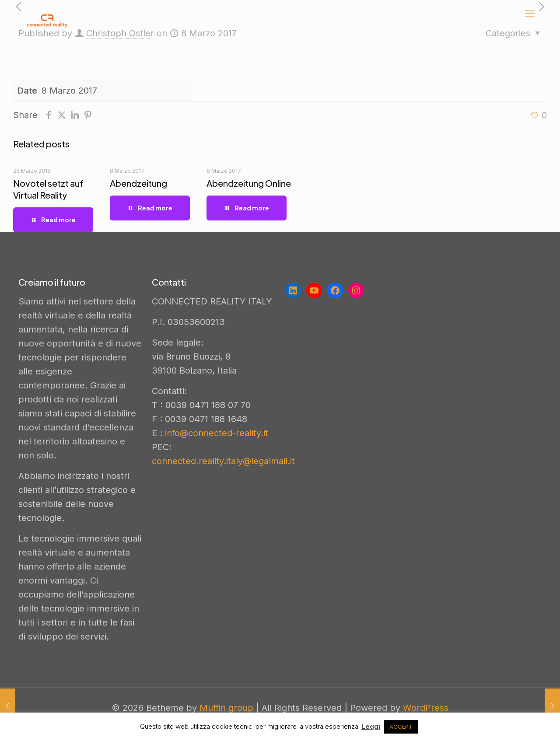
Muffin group (226, 708)
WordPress (426, 708)
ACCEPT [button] (401, 727)
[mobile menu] (530, 14)
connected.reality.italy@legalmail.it (223, 461)
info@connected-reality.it (217, 433)
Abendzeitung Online (249, 183)
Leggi (371, 726)
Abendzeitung (138, 183)
